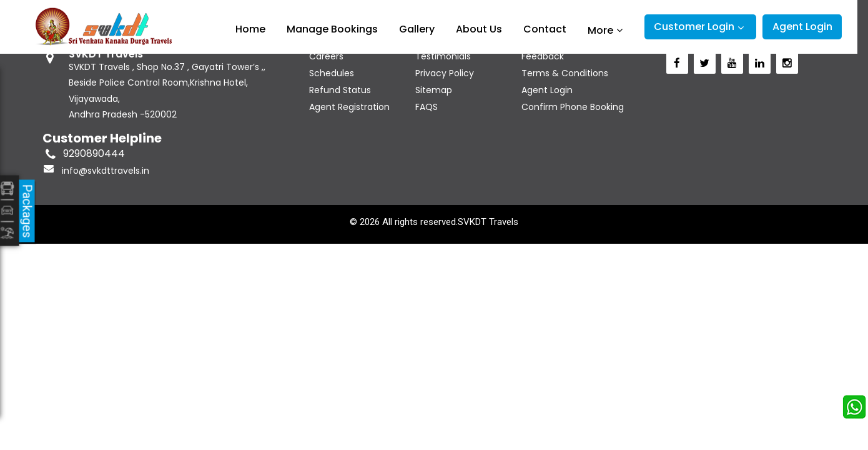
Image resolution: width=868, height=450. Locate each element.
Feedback (543, 56)
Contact (545, 29)
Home (250, 29)
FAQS (427, 107)
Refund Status (340, 90)
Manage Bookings (332, 29)
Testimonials (443, 56)
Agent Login (802, 27)
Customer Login (694, 27)
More (600, 30)
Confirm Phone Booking (573, 107)
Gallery (417, 29)
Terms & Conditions (565, 73)
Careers (326, 56)
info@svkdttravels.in (106, 171)
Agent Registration (349, 107)
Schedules (332, 73)
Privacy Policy (445, 73)
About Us (479, 29)
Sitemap (434, 90)
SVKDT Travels (488, 222)
